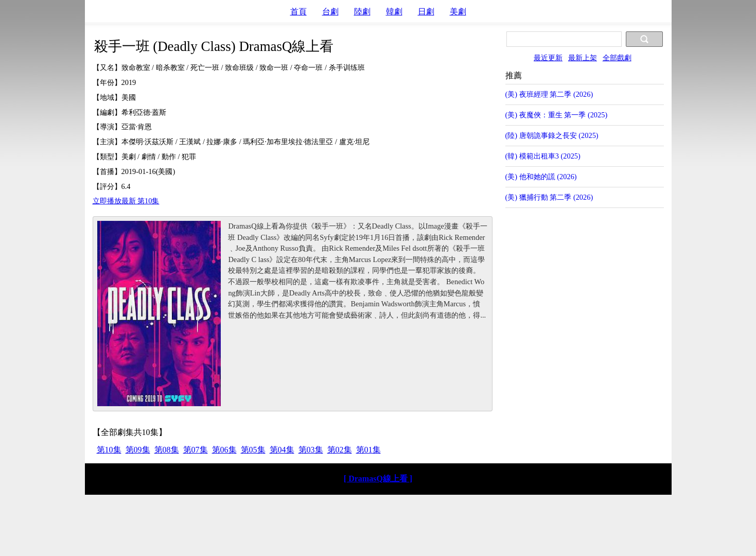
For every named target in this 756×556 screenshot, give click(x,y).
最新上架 (583, 58)
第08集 (167, 450)
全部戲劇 (617, 58)
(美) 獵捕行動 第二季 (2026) (549, 197)
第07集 (196, 450)
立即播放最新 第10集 (126, 201)
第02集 (340, 450)
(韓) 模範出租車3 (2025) (543, 156)
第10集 (109, 450)
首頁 (298, 12)
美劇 (458, 12)
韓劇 (394, 12)
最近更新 (548, 58)
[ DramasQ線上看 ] (378, 479)
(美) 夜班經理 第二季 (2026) (549, 94)
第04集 (282, 450)
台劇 (330, 12)
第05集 (253, 450)
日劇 (426, 12)
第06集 (224, 450)
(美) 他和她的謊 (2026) (541, 177)
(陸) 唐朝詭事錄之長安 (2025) (552, 135)
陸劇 (362, 12)
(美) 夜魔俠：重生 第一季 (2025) (557, 115)
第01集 (368, 450)
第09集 (138, 450)
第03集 (311, 450)
